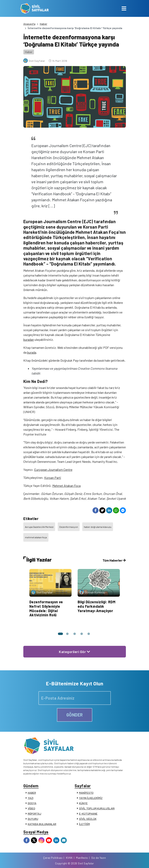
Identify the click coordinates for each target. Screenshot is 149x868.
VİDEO (31, 808)
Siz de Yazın (99, 858)
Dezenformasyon (69, 527)
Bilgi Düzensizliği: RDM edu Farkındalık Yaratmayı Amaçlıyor (97, 606)
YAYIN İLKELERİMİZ (91, 798)
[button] (60, 634)
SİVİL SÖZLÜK (88, 819)
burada (32, 352)
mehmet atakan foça (36, 537)
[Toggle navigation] (124, 8)
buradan (29, 339)
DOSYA (32, 803)
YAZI (31, 798)
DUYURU (33, 819)
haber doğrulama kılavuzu (98, 527)
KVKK (69, 858)
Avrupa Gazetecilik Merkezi (39, 527)
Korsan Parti (53, 478)
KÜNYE (83, 803)
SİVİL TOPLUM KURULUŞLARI (97, 808)
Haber (44, 24)
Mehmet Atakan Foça (66, 486)
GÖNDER (75, 715)
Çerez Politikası (53, 858)
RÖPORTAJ (34, 814)
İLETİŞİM (84, 824)
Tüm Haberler (114, 560)
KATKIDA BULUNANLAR (42, 824)
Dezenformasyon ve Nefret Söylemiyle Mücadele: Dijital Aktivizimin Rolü (46, 608)
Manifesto (82, 858)
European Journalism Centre (53, 470)
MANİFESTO (86, 793)
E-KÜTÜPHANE (88, 814)
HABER (32, 793)
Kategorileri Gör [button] (74, 652)
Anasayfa (29, 24)
